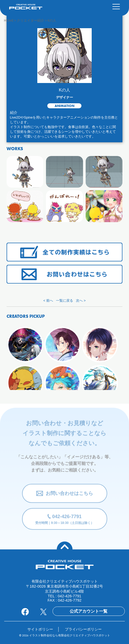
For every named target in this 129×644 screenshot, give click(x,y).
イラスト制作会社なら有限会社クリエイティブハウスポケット (70, 635)
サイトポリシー (40, 629)
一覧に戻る (64, 301)
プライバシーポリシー (83, 629)
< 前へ (48, 301)
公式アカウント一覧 (89, 611)
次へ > (81, 301)
